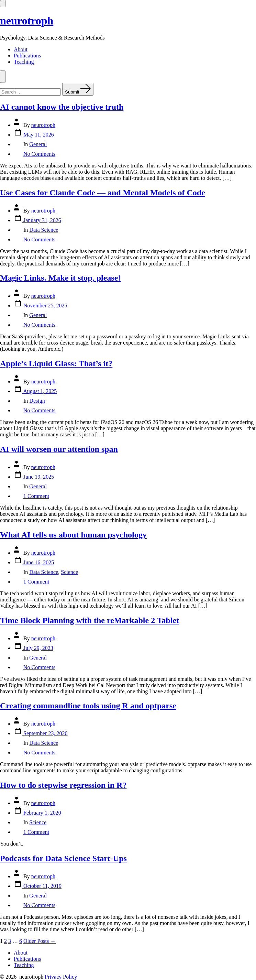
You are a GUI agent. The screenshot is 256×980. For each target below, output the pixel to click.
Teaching (24, 62)
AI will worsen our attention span (59, 449)
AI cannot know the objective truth (62, 107)
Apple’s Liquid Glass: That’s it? (56, 363)
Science (69, 572)
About (21, 49)
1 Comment (36, 496)
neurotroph (43, 125)
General (38, 144)
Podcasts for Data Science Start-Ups (63, 858)
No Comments (39, 154)
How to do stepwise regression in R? (63, 785)
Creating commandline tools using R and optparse (88, 706)
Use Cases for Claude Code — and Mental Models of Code (103, 193)
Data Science (44, 230)
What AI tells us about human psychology (73, 535)
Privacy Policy (61, 977)
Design (37, 401)
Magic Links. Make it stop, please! (60, 278)
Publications (27, 56)
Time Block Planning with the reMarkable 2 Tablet (90, 620)
